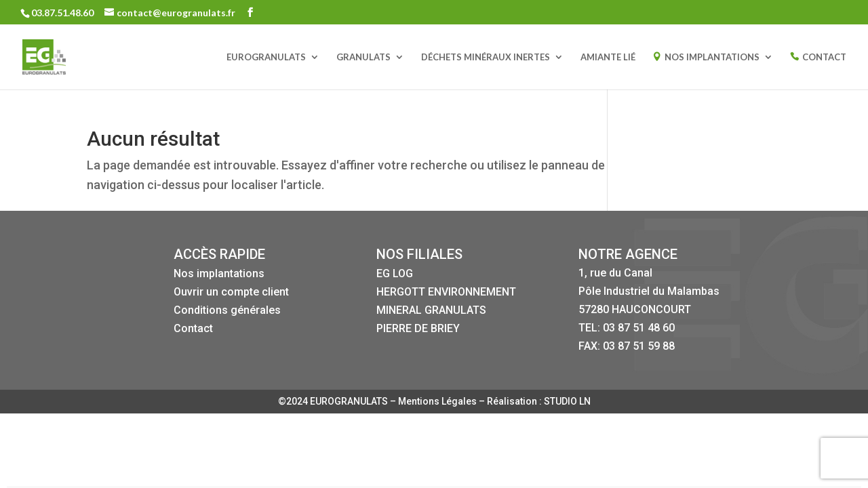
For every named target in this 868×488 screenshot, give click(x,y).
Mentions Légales (438, 401)
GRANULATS (363, 57)
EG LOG (395, 273)
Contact (193, 328)
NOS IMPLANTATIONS (712, 57)
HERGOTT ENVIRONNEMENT (446, 292)
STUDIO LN (567, 401)
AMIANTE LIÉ (608, 57)
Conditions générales (227, 310)
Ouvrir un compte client (231, 292)
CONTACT (824, 57)
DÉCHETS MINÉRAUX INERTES (486, 57)
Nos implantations (219, 273)
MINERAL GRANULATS (431, 310)
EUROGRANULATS (266, 57)
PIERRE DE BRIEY (418, 328)
